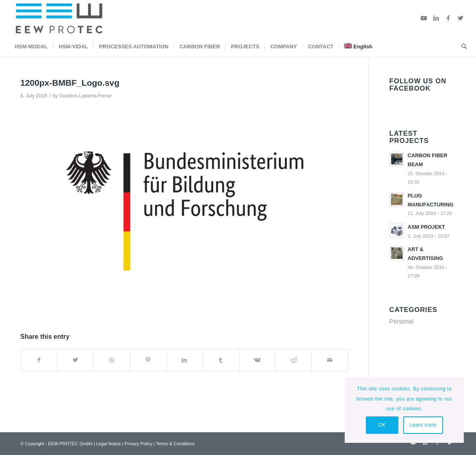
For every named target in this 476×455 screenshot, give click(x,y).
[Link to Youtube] (424, 18)
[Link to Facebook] (448, 18)
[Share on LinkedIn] (185, 360)
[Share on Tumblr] (221, 360)
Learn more (423, 425)
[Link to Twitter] (461, 18)
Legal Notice (108, 444)
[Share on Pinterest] (148, 360)
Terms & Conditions (175, 444)
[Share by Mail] (330, 360)
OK (382, 425)
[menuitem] (31, 47)
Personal (401, 321)
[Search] (461, 47)
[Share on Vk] (257, 360)
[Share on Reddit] (293, 360)
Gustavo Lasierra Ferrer (85, 96)
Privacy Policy (138, 444)
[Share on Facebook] (39, 360)
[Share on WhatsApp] (112, 360)
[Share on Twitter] (75, 360)
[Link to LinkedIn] (436, 18)
